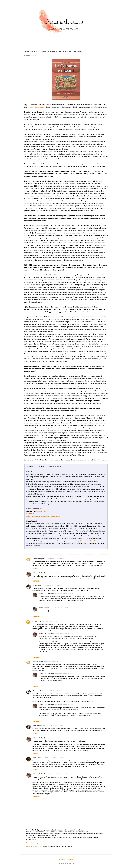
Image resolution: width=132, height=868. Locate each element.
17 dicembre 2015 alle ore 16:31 (59, 608)
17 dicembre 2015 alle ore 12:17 (58, 774)
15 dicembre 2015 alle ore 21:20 (64, 633)
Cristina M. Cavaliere (40, 573)
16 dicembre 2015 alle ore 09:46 (51, 691)
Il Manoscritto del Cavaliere (37, 107)
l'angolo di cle (38, 662)
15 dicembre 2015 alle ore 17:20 (53, 662)
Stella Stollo (37, 621)
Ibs (45, 511)
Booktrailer (30, 514)
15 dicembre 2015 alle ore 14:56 (53, 585)
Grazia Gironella (38, 758)
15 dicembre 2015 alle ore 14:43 (58, 573)
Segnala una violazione (66, 863)
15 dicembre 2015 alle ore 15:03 (51, 621)
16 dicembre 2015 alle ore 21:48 (58, 738)
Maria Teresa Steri (39, 726)
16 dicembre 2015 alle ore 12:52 (64, 705)
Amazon (39, 511)
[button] (107, 52)
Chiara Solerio (38, 585)
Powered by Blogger (66, 859)
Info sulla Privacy (32, 843)
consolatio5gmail (39, 559)
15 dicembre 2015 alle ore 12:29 (55, 559)
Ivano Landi (37, 691)
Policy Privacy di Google (34, 847)
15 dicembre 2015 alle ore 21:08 (64, 594)
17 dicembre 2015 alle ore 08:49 (54, 758)
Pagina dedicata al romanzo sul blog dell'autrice (44, 516)
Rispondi (36, 569)
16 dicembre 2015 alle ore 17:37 (56, 726)
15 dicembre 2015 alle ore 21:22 (64, 674)
